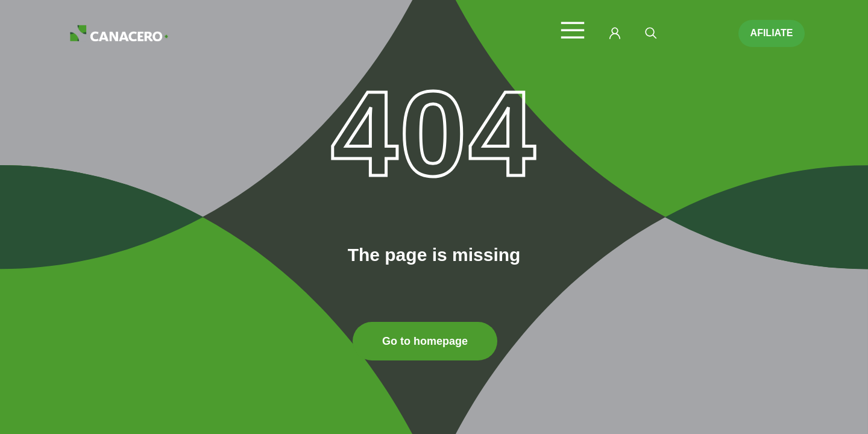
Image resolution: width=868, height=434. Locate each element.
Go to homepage (425, 341)
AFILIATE (772, 33)
